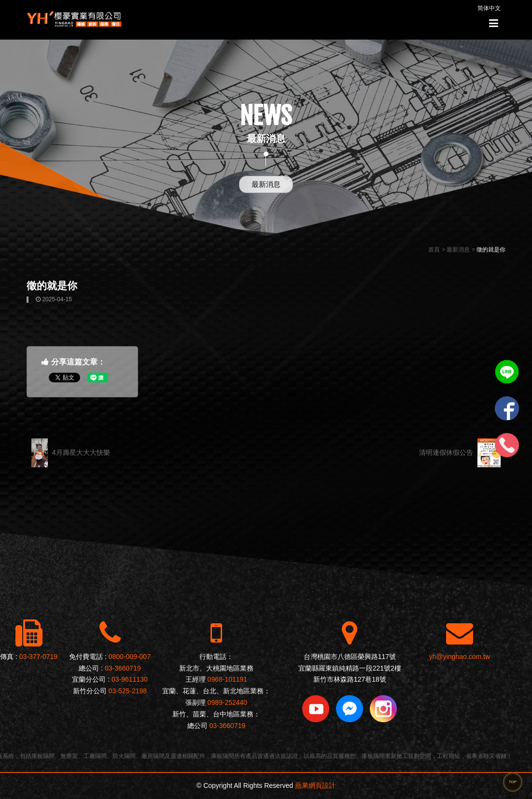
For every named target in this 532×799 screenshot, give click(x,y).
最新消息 (266, 184)
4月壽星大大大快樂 (70, 453)
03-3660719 (123, 668)
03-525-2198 (128, 691)
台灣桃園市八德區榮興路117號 (350, 657)
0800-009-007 (130, 657)
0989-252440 (228, 702)
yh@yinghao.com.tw (460, 657)
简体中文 (489, 8)
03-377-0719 (38, 657)
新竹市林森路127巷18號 (350, 679)
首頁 (434, 250)
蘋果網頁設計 (315, 785)
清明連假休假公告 (460, 453)
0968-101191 (228, 679)
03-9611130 (130, 679)
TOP (513, 782)
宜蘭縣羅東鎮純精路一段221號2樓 (350, 668)
